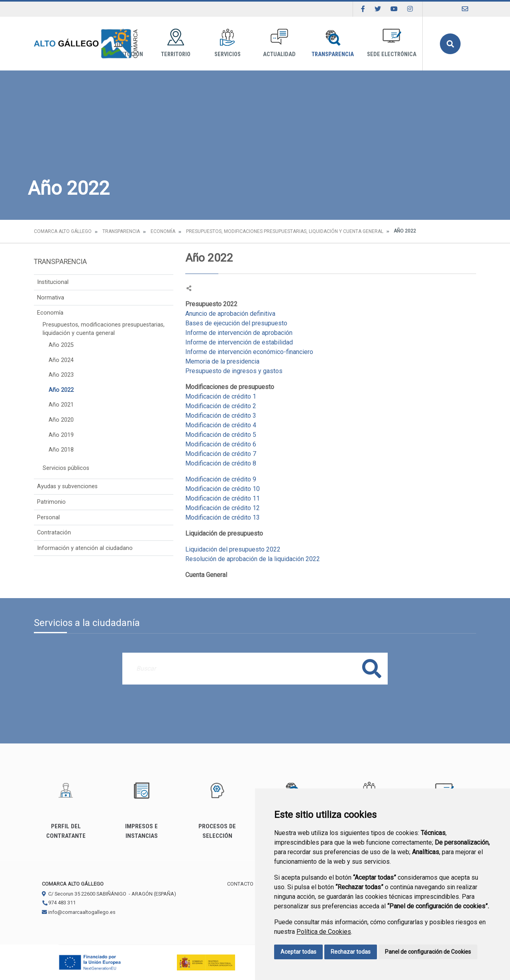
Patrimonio (51, 502)
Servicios (228, 43)
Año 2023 (61, 375)
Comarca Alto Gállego (63, 231)
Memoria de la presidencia (222, 361)
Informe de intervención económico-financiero (249, 352)
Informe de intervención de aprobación (240, 333)
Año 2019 (61, 435)
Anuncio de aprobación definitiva (231, 314)
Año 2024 (61, 360)
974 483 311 (59, 903)
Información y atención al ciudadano (85, 548)
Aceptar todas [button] (298, 952)
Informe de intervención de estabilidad (240, 342)
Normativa (51, 298)
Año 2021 (61, 405)
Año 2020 (61, 420)
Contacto (240, 884)
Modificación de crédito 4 (221, 425)
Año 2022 (61, 390)
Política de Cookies (324, 932)
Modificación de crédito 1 (222, 396)
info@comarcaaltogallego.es (79, 912)
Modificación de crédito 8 (221, 463)
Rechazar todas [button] (351, 952)
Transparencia (333, 43)
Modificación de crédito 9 (221, 479)
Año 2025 (61, 345)
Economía (163, 231)
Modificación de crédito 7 (221, 454)
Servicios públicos (66, 468)
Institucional (53, 282)
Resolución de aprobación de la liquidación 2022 (253, 559)
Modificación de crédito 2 (221, 406)
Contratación (54, 533)
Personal (48, 517)
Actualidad (279, 43)
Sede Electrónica (392, 43)
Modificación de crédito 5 (221, 435)
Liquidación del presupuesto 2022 (233, 549)
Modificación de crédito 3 (221, 416)
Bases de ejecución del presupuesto (236, 323)
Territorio (176, 43)
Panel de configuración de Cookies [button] (428, 952)
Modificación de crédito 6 (221, 444)
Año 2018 (61, 450)
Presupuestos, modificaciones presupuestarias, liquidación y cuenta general (285, 231)
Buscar (450, 44)
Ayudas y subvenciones (67, 486)
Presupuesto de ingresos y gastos (234, 371)
